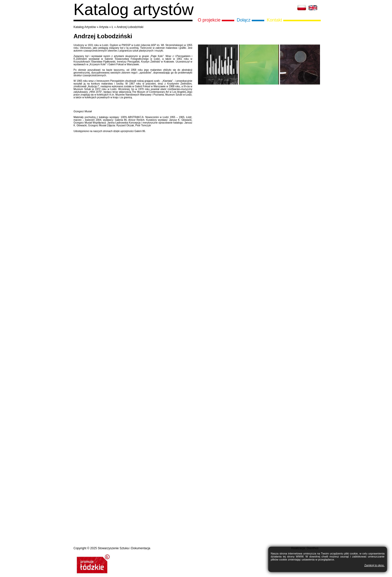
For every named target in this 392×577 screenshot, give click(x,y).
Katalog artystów (134, 9)
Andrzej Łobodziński (130, 27)
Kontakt (274, 20)
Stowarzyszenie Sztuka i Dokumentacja (124, 548)
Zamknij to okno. (374, 565)
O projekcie (209, 20)
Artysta (104, 27)
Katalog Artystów (85, 27)
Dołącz (244, 20)
